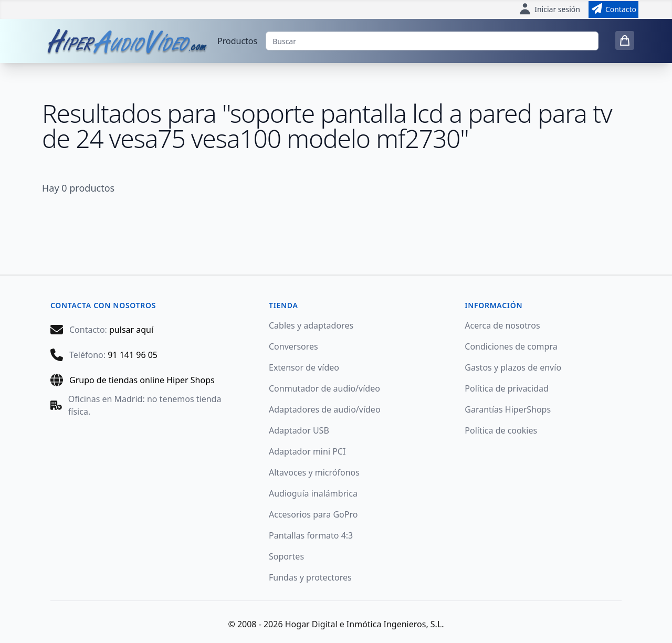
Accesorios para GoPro (313, 514)
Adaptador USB (299, 430)
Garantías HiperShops (508, 409)
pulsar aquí (131, 330)
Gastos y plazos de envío (513, 367)
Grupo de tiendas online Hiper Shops (142, 380)
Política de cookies (501, 430)
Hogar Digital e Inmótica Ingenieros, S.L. (365, 624)
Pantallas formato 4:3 (311, 535)
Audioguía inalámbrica (313, 493)
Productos (237, 41)
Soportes (286, 556)
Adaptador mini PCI (307, 451)
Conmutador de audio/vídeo (324, 388)
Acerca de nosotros (502, 325)
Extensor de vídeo (304, 367)
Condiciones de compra (511, 346)
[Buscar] (432, 41)
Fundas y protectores (310, 577)
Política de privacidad (507, 388)
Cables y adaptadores (311, 325)
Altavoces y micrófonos (314, 472)
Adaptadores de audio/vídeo (325, 409)
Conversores (293, 346)
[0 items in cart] (625, 40)
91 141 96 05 (133, 355)
